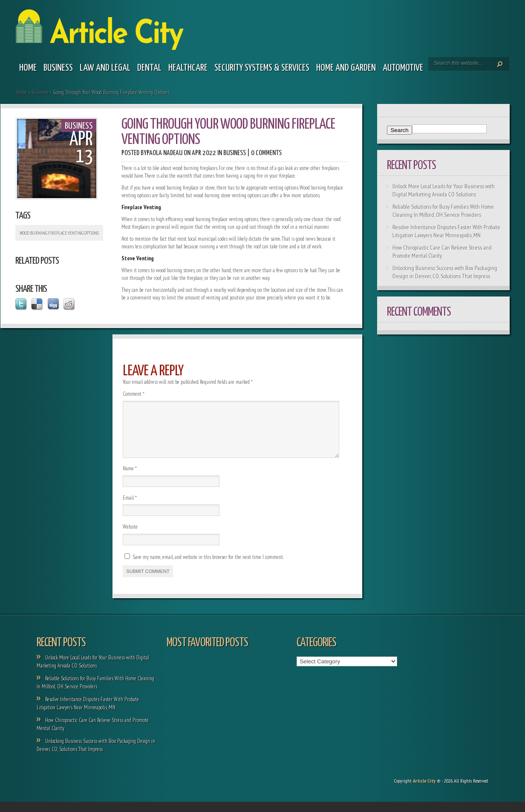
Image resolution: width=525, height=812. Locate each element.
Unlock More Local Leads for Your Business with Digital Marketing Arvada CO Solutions (444, 190)
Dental (149, 68)
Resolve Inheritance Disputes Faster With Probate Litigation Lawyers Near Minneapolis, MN (446, 231)
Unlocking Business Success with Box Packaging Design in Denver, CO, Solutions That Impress (445, 272)
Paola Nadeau (164, 153)
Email (130, 508)
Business (58, 68)
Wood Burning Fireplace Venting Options (59, 233)
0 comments (266, 153)
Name (130, 479)
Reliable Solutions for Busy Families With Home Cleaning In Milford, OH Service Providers (443, 211)
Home (28, 68)
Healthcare (188, 68)
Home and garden (346, 68)
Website (130, 537)
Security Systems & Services (262, 68)
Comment (134, 394)
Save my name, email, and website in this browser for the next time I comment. (208, 567)
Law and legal (105, 68)
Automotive (403, 68)
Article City (424, 791)
